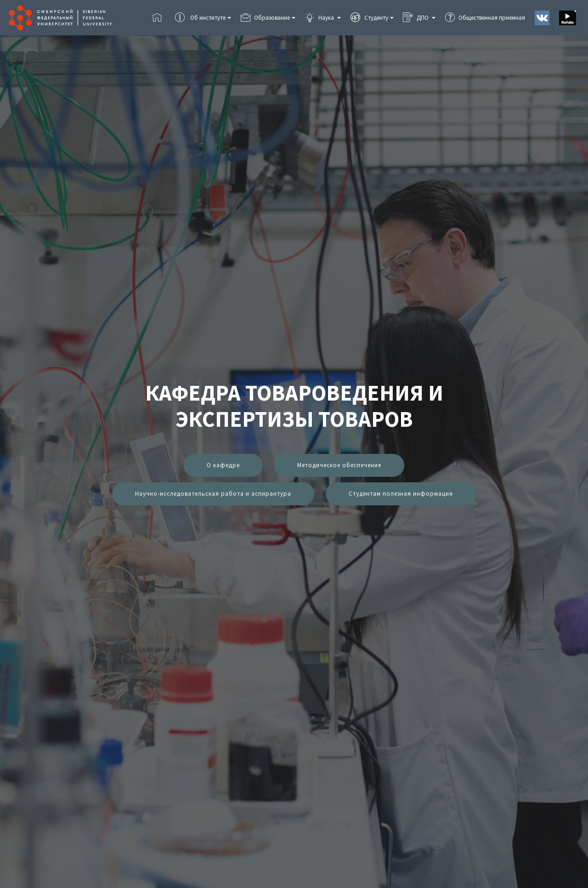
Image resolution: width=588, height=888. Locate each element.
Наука (320, 18)
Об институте (200, 18)
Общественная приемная (485, 18)
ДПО (416, 18)
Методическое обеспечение (339, 465)
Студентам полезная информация (401, 494)
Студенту (369, 18)
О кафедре (223, 465)
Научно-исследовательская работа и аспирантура (213, 494)
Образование (265, 18)
